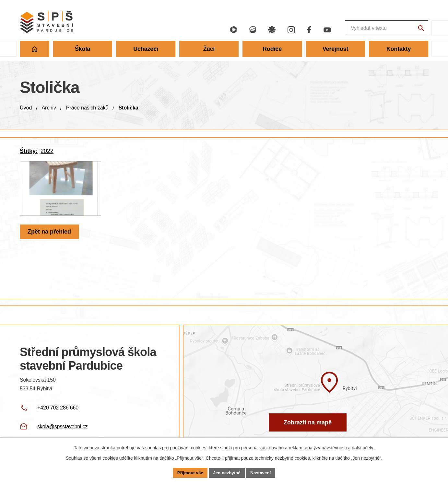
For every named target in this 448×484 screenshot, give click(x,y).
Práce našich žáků (87, 108)
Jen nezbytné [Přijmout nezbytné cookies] (227, 472)
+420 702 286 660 (58, 408)
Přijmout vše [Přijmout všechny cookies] (189, 472)
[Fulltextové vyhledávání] (351, 28)
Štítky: (29, 151)
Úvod (26, 108)
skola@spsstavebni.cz (62, 426)
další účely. (363, 447)
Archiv (49, 108)
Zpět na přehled (50, 242)
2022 (47, 151)
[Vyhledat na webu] (420, 29)
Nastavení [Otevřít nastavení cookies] (262, 472)
